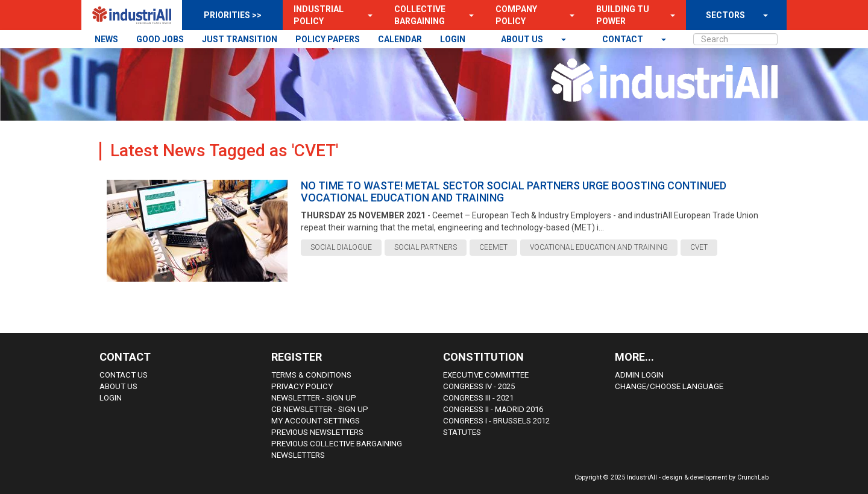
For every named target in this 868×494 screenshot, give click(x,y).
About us (523, 39)
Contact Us (124, 375)
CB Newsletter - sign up (320, 409)
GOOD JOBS (160, 39)
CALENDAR (400, 39)
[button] (366, 15)
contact (624, 39)
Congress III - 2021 (478, 398)
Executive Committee (486, 375)
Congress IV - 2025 (479, 386)
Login (111, 398)
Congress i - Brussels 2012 (496, 421)
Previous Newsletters (317, 432)
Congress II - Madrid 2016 (493, 409)
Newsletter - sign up (314, 398)
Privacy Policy (302, 386)
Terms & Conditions (311, 375)
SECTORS (725, 15)
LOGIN (453, 39)
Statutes (462, 432)
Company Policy (516, 15)
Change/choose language (669, 386)
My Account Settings (316, 421)
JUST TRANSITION (240, 39)
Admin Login (639, 375)
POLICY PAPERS (328, 39)
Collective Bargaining (420, 15)
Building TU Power (623, 15)
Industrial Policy (319, 15)
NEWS (106, 39)
